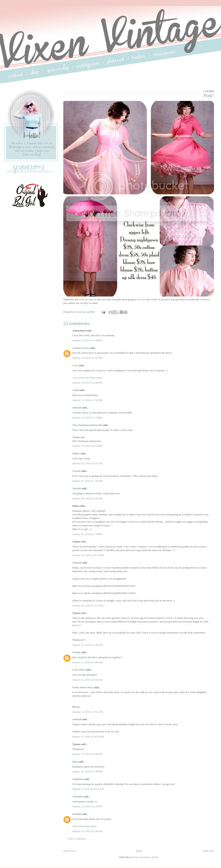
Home (139, 851)
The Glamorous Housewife (87, 425)
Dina (75, 762)
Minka (76, 453)
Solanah (77, 408)
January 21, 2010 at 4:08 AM (87, 662)
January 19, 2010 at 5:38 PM (87, 340)
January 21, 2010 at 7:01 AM (87, 712)
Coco (75, 365)
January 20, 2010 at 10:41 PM (88, 555)
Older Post (208, 851)
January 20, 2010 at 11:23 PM (88, 606)
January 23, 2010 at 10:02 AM (88, 789)
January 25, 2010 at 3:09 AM (87, 831)
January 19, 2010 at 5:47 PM (87, 358)
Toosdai (77, 488)
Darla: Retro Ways (83, 687)
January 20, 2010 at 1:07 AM (87, 463)
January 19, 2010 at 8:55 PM (87, 446)
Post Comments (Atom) (146, 857)
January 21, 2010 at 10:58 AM (88, 737)
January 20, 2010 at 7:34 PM (87, 534)
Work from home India (84, 826)
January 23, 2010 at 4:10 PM (87, 806)
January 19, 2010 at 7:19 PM (87, 418)
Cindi (75, 390)
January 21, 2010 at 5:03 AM (87, 680)
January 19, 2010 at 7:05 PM (87, 400)
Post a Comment (77, 839)
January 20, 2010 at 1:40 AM (87, 481)
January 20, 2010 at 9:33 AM (87, 498)
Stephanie (78, 779)
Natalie (76, 652)
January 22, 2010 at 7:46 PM (87, 771)
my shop (142, 299)
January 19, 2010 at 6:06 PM (87, 383)
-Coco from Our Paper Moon (87, 378)
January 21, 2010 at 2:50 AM (87, 645)
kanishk (77, 814)
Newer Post (69, 851)
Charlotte (78, 796)
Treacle (76, 471)
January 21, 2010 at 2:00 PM (87, 754)
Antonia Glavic (81, 348)
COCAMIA (79, 670)
